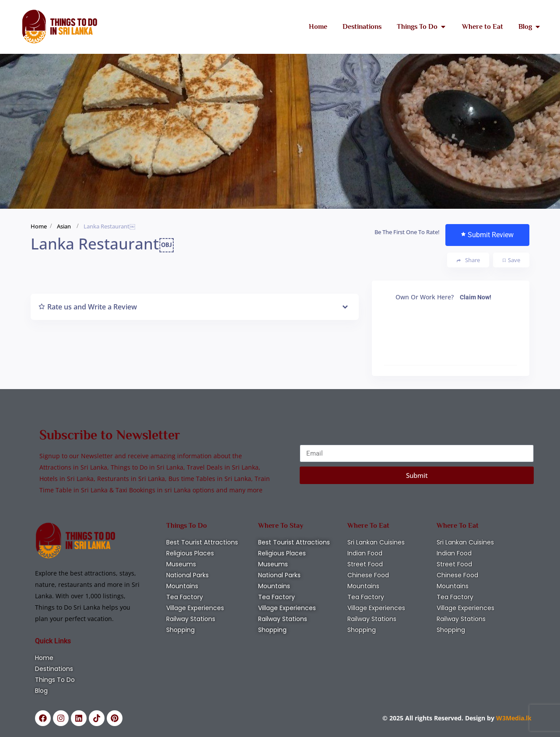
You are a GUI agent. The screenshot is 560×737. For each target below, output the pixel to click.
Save (511, 260)
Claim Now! (476, 297)
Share (468, 260)
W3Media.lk (513, 718)
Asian (64, 226)
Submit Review (487, 235)
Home (39, 226)
